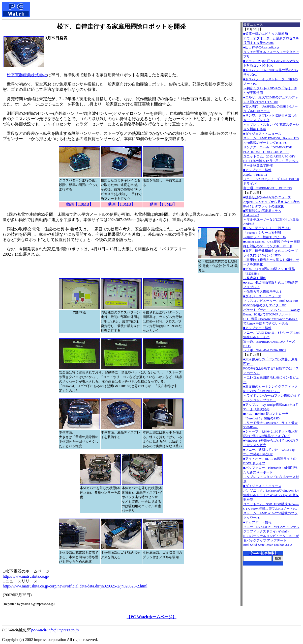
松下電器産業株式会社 (27, 75)
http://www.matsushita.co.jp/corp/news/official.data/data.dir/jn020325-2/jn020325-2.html (75, 586)
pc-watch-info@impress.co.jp (55, 630)
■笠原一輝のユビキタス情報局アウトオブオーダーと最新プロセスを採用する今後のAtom (271, 38)
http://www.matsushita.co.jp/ (26, 576)
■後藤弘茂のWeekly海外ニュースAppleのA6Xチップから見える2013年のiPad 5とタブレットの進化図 (272, 202)
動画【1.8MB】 (80, 204)
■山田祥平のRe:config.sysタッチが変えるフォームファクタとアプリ (271, 52)
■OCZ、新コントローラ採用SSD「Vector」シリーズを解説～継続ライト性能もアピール (267, 233)
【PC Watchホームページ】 (151, 617)
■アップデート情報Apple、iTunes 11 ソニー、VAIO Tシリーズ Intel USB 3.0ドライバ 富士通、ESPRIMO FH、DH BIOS (271, 179)
